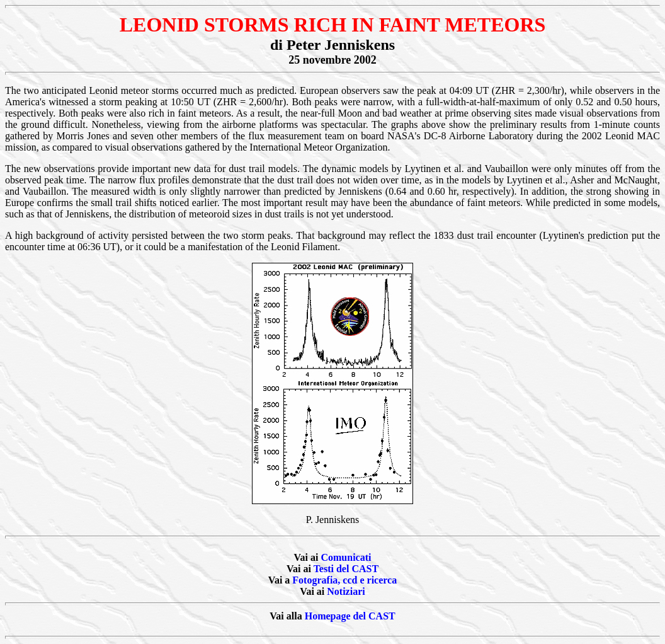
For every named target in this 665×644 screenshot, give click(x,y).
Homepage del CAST (350, 616)
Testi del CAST (346, 569)
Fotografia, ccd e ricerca (344, 580)
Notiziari (346, 591)
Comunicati (346, 557)
